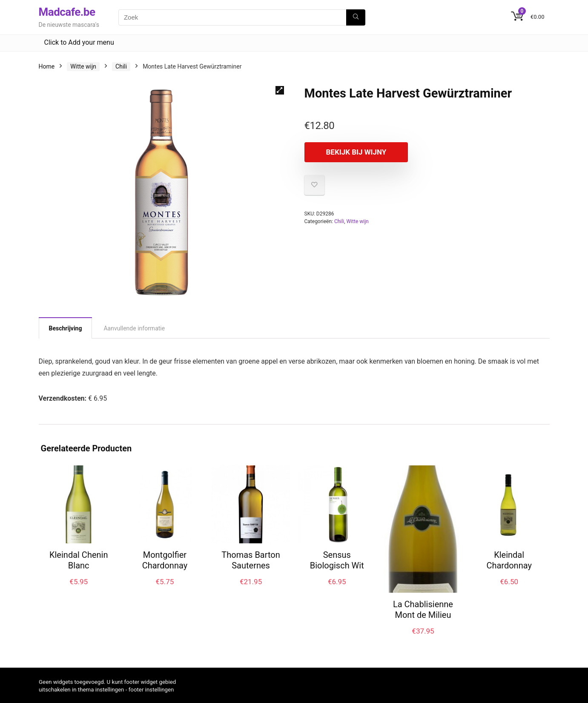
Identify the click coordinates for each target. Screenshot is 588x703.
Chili (121, 66)
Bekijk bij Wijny (353, 152)
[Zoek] (356, 17)
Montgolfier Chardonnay (165, 560)
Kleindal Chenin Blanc (79, 560)
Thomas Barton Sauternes (251, 560)
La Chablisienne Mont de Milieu (423, 610)
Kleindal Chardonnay (509, 560)
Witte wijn (83, 66)
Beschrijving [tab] (66, 328)
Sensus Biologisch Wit (337, 560)
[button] (280, 90)
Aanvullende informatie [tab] (134, 328)
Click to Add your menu (79, 42)
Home (47, 66)
